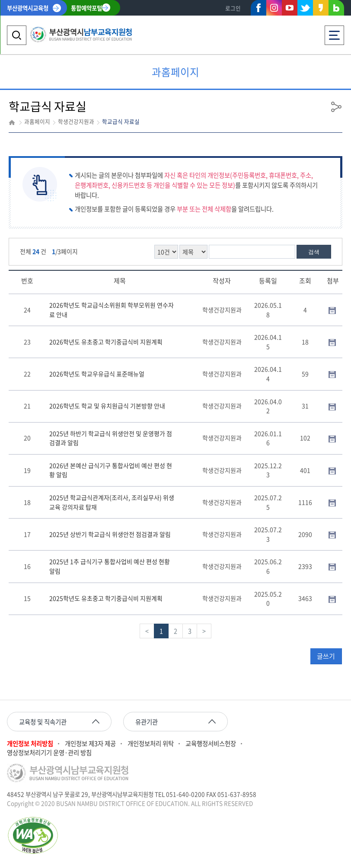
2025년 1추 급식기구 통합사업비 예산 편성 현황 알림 (110, 566)
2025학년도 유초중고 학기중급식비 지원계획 (106, 598)
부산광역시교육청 (28, 8)
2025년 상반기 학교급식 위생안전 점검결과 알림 (110, 534)
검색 (314, 252)
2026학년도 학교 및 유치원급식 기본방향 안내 (107, 406)
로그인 (233, 8)
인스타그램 (274, 8)
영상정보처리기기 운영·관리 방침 (49, 753)
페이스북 (258, 10)
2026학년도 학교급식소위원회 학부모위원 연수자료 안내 (112, 310)
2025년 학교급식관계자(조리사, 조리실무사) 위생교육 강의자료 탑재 (112, 502)
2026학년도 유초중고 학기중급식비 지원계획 (106, 342)
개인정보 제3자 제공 (90, 744)
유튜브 (290, 8)
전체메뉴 (334, 33)
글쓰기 (326, 656)
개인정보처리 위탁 (151, 744)
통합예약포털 (86, 8)
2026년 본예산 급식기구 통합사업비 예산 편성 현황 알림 (111, 470)
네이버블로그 (336, 10)
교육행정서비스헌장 (211, 744)
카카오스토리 (321, 10)
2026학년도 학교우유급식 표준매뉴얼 (97, 374)
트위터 (305, 8)
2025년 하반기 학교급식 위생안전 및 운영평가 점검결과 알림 (111, 438)
